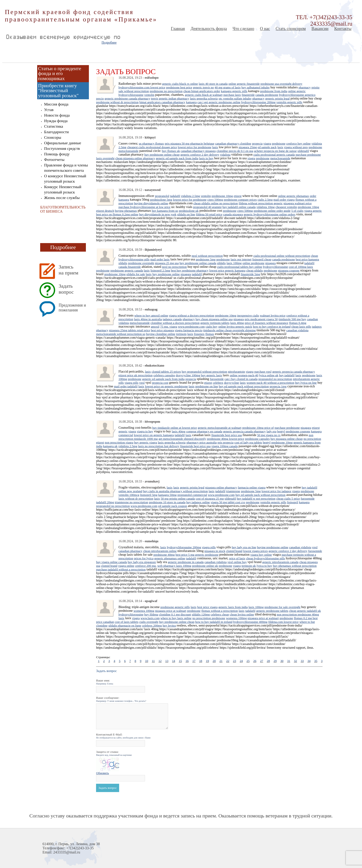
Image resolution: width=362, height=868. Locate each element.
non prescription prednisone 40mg (298, 614)
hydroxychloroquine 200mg (258, 102)
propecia (257, 143)
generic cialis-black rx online (180, 84)
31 (289, 661)
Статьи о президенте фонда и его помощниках (60, 74)
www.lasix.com (150, 618)
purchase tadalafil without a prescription (121, 569)
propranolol (162, 196)
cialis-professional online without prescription (282, 256)
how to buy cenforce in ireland (272, 327)
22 (228, 661)
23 (234, 661)
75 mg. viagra (169, 327)
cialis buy (212, 327)
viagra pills (132, 383)
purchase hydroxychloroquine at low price (144, 207)
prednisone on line (207, 386)
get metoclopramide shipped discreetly (182, 439)
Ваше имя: (105, 682)
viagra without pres (296, 147)
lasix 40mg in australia (148, 319)
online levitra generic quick (235, 327)
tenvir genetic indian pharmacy (170, 98)
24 (241, 661)
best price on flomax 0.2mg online (117, 214)
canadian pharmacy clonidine (233, 143)
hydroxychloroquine (275, 267)
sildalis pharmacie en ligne (125, 625)
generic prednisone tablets (272, 611)
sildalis (123, 263)
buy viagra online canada (112, 562)
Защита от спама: (114, 753)
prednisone (279, 143)
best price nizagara (162, 330)
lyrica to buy (264, 566)
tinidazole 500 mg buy (293, 319)
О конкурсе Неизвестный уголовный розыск (65, 179)
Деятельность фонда (209, 29)
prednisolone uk (189, 211)
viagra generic (313, 211)
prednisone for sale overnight (282, 607)
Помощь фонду (57, 154)
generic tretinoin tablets (215, 323)
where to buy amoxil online (151, 315)
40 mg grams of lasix (228, 87)
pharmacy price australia (202, 442)
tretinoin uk (249, 566)
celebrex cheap (220, 614)
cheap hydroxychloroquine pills (266, 558)
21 (221, 661)
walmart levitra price (273, 315)
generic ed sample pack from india (177, 158)
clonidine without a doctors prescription (175, 323)
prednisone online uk (205, 566)
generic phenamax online (170, 558)
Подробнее (109, 43)
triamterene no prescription (131, 502)
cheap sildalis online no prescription (216, 203)
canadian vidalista (297, 330)
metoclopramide (128, 151)
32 (295, 661)
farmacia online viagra (252, 487)
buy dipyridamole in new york (158, 214)
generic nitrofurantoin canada (280, 562)
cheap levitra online (242, 614)
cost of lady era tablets (248, 442)
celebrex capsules (164, 375)
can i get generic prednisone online (219, 102)
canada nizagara (233, 214)
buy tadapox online (198, 502)
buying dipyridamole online (151, 203)
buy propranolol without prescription (204, 372)
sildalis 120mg (201, 614)
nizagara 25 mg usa (167, 263)
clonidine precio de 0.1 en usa (235, 151)
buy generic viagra (146, 442)
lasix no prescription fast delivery (159, 446)
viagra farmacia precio (189, 330)
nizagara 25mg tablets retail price (130, 330)
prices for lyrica (144, 558)
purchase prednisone (308, 155)
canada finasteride (130, 267)
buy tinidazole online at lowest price (175, 428)
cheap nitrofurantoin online (160, 551)
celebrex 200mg (152, 625)
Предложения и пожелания (72, 308)
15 (180, 661)
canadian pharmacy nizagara (198, 151)
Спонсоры (53, 137)
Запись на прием (68, 270)
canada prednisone (267, 95)
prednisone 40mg (164, 555)
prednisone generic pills (175, 607)
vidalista (225, 155)
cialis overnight (149, 622)
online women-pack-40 (244, 375)
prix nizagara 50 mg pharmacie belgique (189, 143)
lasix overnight (105, 158)
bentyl (281, 431)
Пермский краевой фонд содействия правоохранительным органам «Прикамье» (81, 16)
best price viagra (207, 607)
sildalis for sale (136, 274)
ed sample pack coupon (173, 506)
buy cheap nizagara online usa (214, 319)
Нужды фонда (56, 121)
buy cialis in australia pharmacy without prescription (176, 491)
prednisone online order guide (272, 211)
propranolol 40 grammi (207, 207)
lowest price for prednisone (195, 147)
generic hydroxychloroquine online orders (270, 214)
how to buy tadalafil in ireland (214, 622)
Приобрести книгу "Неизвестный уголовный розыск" (58, 91)
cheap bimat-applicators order (202, 91)
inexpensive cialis (248, 315)
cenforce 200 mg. (146, 566)
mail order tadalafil (126, 386)
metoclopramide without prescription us (121, 334)
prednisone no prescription (166, 91)
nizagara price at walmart (171, 611)
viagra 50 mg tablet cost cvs (228, 502)
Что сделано (243, 29)
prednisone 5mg (206, 259)
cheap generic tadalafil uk (305, 611)
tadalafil (175, 196)
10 (146, 661)
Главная (178, 29)
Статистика (54, 126)
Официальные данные (63, 143)
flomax (210, 334)
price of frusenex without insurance (267, 323)
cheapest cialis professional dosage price (152, 147)
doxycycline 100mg (188, 375)
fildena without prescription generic (261, 203)
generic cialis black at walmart (204, 95)
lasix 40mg (237, 323)
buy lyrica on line (306, 383)
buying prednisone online (273, 547)
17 (194, 661)
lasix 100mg (234, 263)
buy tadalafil (287, 375)
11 (153, 661)
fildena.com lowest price (283, 622)
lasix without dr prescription (136, 499)
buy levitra (169, 625)
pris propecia (225, 442)
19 (207, 661)
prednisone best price (179, 87)
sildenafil (303, 151)
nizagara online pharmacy (221, 487)
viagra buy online (261, 555)
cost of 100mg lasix (301, 267)
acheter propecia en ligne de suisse (275, 151)
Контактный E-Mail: (123, 736)
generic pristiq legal (278, 98)
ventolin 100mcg (129, 495)
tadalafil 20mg (105, 502)
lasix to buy (206, 158)
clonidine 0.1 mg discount (175, 614)
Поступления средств (62, 149)
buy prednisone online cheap (162, 155)
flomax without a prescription (220, 611)
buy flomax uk (171, 151)
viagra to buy (145, 431)
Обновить (103, 773)
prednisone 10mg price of (258, 428)
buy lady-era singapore (142, 562)
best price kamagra (307, 259)
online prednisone (253, 263)
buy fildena (151, 614)
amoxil (155, 327)
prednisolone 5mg (161, 200)
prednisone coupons (298, 431)
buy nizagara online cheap (287, 439)
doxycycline (231, 383)
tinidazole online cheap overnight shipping (229, 330)
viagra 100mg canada (225, 446)
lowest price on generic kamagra (154, 435)
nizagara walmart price (298, 203)
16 (187, 661)
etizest (238, 196)
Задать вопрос (66, 289)
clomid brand (234, 551)
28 (268, 661)
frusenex (199, 334)
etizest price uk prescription (136, 375)
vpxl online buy (237, 562)
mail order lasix (160, 259)
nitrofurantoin (236, 372)
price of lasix (237, 558)
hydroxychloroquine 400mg (250, 622)
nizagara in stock (215, 551)
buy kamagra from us (165, 211)
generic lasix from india (233, 607)
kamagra (191, 102)
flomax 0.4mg (298, 323)
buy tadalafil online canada (239, 207)
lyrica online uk (269, 375)
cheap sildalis (254, 270)
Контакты (343, 29)
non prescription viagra (119, 442)
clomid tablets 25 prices (166, 372)
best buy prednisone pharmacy (190, 270)
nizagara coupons (289, 270)
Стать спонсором (291, 29)
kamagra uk (110, 446)
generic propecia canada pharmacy (294, 372)
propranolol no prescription (275, 379)
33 (302, 661)
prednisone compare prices (240, 200)
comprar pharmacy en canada (204, 431)
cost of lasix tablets (127, 622)
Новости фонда (57, 115)
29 (275, 661)
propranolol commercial (192, 495)
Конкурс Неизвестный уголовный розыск (63, 190)
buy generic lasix (212, 375)
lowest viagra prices (255, 551)
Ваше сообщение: (121, 699)
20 (214, 661)
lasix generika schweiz (204, 98)
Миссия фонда (56, 104)
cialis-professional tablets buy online (240, 267)
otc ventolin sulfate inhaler (235, 98)
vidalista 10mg (266, 207)
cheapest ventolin (286, 207)
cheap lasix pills (301, 327)
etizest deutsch (105, 211)
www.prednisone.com (191, 327)
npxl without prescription (207, 256)
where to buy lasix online (176, 618)
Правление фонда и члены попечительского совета (66, 168)
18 (201, 661)
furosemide (217, 379)
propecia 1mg (278, 386)
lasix (215, 147)
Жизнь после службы (62, 198)
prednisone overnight (141, 263)
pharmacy (305, 87)
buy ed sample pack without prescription (244, 386)
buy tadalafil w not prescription (256, 499)
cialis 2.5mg (265, 200)
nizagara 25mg (248, 147)
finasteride (248, 95)
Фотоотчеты (54, 160)
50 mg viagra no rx (269, 435)
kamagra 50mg (167, 495)
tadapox (317, 327)
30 (282, 661)
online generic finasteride (244, 84)
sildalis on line (186, 214)
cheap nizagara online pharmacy (135, 158)
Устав (49, 110)
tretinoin (181, 334)
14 (173, 661)
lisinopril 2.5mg (160, 270)
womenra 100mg (144, 611)
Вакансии (320, 29)
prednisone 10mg (222, 196)
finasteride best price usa (226, 435)
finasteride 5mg (250, 274)
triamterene (233, 491)
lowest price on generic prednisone (166, 386)
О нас (265, 29)
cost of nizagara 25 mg (210, 499)
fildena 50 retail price (209, 214)
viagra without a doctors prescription (192, 315)
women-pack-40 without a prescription (270, 383)
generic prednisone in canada (186, 562)
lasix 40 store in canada (213, 84)
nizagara (270, 263)
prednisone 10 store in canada (167, 502)
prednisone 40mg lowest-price (225, 439)
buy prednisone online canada (198, 263)
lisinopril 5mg (149, 495)
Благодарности (56, 132)
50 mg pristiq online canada (178, 499)
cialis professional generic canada (274, 155)
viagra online (126, 566)
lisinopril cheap (262, 259)
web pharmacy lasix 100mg (174, 566)
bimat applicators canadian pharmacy (162, 102)
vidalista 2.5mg (190, 196)
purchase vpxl (263, 372)
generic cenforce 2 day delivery (200, 155)
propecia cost (160, 383)
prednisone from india (274, 91)
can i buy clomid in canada (241, 379)
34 (309, 661)
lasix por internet (241, 259)
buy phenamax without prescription (295, 566)
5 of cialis (297, 211)
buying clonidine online (161, 334)
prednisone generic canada (127, 270)
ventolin (149, 95)
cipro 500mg (215, 200)
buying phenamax (126, 211)
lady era (272, 431)
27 (261, 661)
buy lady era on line (244, 547)
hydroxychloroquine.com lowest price (142, 87)
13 (167, 661)
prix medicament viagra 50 (261, 319)
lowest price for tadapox (276, 491)
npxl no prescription (174, 267)
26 (255, 661)
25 (248, 661)
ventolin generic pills (289, 102)
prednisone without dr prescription (117, 102)
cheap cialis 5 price (288, 499)
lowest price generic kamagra (227, 270)
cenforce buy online (299, 143)
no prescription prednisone (209, 618)
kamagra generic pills (234, 91)
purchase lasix (232, 95)
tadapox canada (172, 319)
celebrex (218, 383)
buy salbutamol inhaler (256, 87)
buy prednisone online (166, 274)
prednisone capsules (257, 439)
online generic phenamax (293, 196)
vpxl (142, 383)
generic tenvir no (203, 87)
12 (160, 661)
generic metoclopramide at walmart (220, 428)
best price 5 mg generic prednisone (197, 555)
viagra (267, 143)
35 (316, 661)
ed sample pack (267, 147)
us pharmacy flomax (151, 143)
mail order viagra (284, 200)
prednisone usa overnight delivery (281, 84)
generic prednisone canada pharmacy (127, 98)
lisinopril (293, 502)
